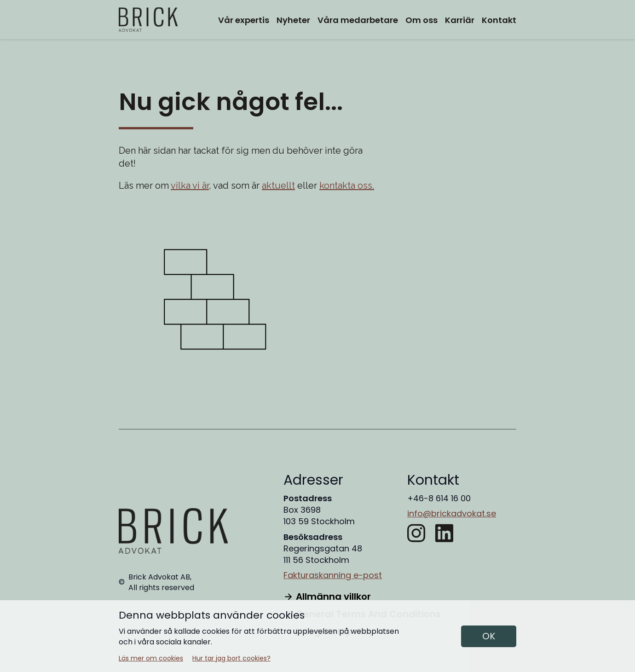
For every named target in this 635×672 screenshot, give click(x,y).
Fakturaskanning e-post (333, 575)
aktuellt (278, 185)
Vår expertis (244, 20)
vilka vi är (190, 185)
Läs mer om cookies (151, 658)
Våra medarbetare (358, 20)
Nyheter (293, 20)
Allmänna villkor (327, 597)
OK (489, 636)
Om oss (421, 20)
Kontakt (499, 20)
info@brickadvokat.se (452, 513)
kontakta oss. (347, 185)
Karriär (460, 20)
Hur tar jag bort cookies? (231, 658)
